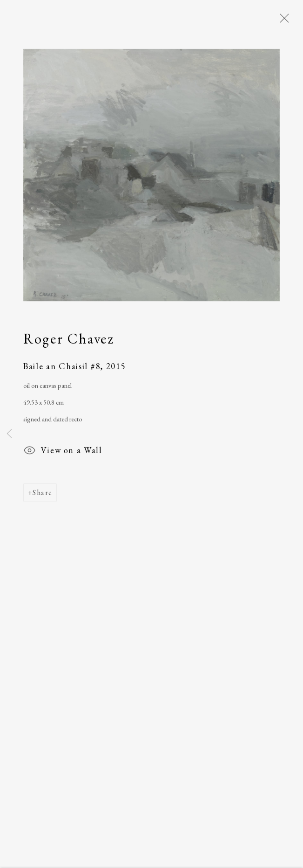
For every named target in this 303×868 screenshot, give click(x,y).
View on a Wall (63, 453)
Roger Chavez (69, 340)
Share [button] (42, 494)
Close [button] (282, 21)
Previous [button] (9, 434)
